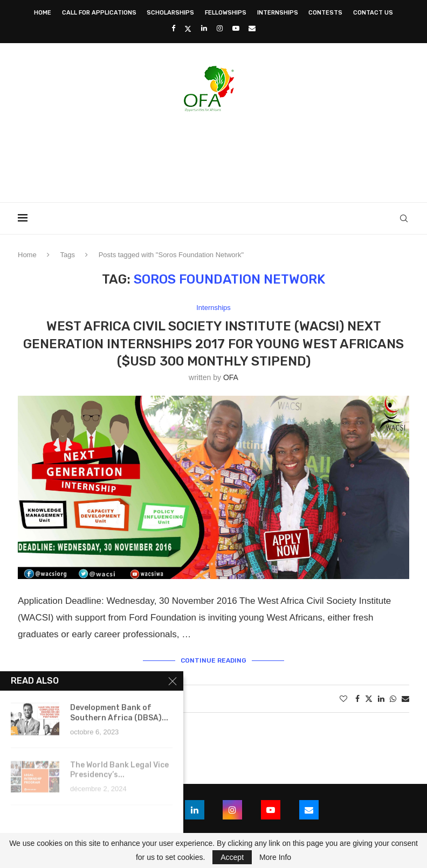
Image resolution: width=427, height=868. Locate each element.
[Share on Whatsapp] (393, 699)
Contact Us (373, 13)
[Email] (252, 28)
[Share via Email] (405, 699)
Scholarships (170, 13)
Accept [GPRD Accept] (232, 857)
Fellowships (226, 13)
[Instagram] (220, 28)
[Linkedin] (204, 28)
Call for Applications (99, 13)
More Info (275, 857)
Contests (325, 13)
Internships (278, 13)
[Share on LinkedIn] (381, 699)
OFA (231, 377)
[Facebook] (173, 28)
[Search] (404, 218)
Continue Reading (213, 660)
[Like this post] (343, 699)
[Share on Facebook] (357, 699)
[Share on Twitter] (369, 698)
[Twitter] (188, 29)
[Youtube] (236, 28)
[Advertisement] (213, 154)
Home (43, 13)
